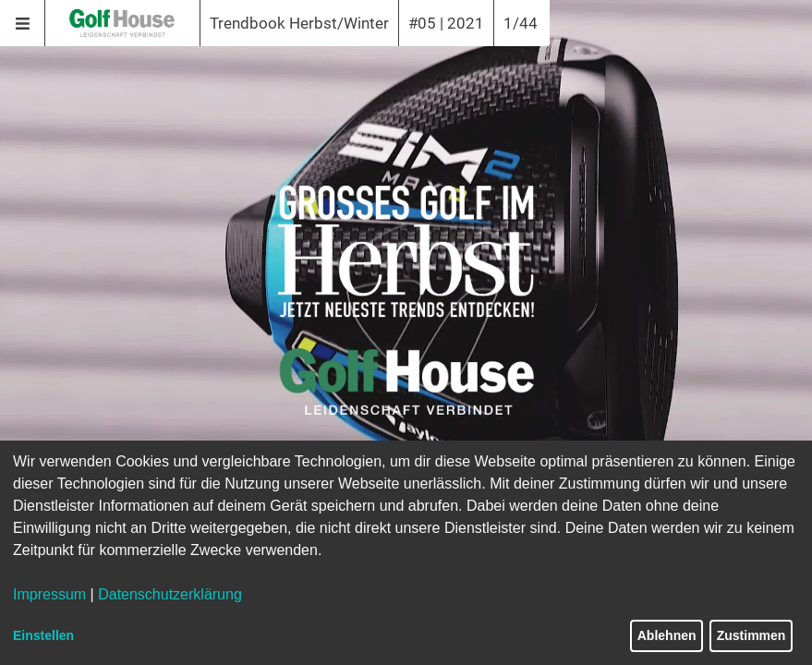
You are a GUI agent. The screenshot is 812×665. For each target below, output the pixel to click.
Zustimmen (751, 635)
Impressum (49, 594)
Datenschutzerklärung (170, 594)
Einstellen (43, 635)
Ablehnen (667, 635)
